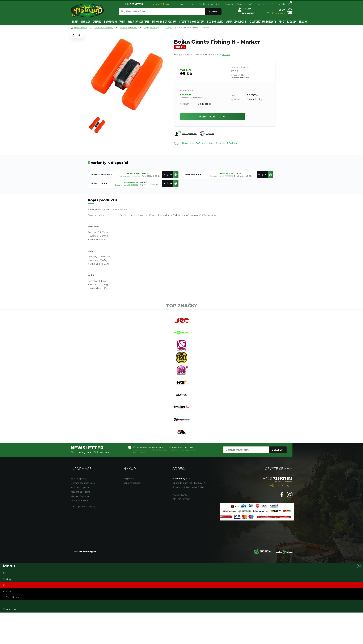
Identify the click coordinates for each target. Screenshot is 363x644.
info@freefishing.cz (161, 4)
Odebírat (278, 481)
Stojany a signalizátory (192, 22)
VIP (271, 4)
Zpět (79, 40)
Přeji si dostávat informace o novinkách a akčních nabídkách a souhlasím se (164, 481)
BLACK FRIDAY (11, 628)
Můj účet (247, 9)
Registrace (129, 510)
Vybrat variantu (213, 117)
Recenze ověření (79, 532)
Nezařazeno (9, 641)
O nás (191, 4)
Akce (6, 617)
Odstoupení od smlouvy (83, 538)
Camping (97, 22)
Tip (4, 605)
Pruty (75, 22)
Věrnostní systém (80, 528)
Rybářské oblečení (236, 22)
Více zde (226, 55)
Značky (303, 22)
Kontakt (261, 4)
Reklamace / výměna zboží (239, 4)
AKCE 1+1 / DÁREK (288, 22)
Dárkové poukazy (132, 514)
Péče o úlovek (215, 22)
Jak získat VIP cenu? (240, 77)
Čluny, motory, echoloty (263, 22)
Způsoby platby (79, 510)
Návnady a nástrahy (115, 22)
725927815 (278, 510)
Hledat (214, 12)
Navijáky (86, 22)
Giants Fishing (255, 99)
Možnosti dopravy (80, 519)
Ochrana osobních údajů (83, 514)
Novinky (7, 611)
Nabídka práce (285, 4)
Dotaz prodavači (186, 135)
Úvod (181, 4)
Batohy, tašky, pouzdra (164, 22)
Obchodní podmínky (210, 4)
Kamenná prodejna (81, 523)
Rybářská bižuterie (138, 22)
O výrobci (212, 135)
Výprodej (8, 622)
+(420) (133, 4)
